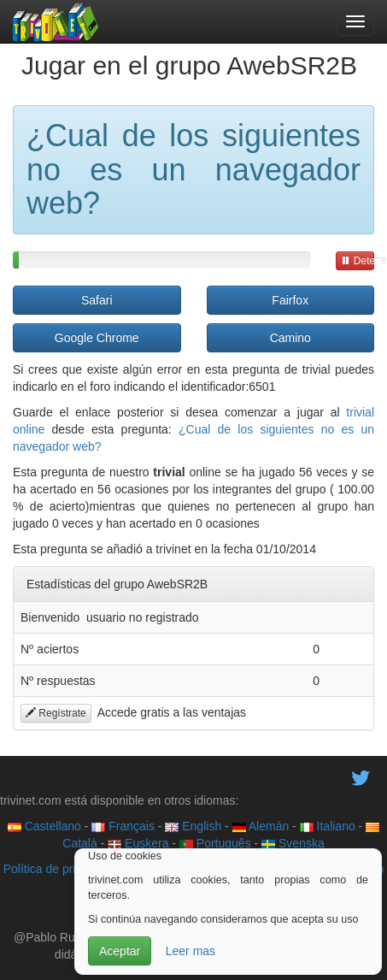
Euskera (138, 843)
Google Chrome (97, 338)
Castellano (44, 826)
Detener (358, 261)
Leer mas (191, 951)
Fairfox (290, 300)
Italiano (328, 826)
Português (215, 843)
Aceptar (120, 951)
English (193, 826)
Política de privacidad (60, 869)
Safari (97, 300)
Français (123, 826)
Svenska (293, 843)
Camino (290, 338)
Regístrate (56, 713)
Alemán (261, 826)
